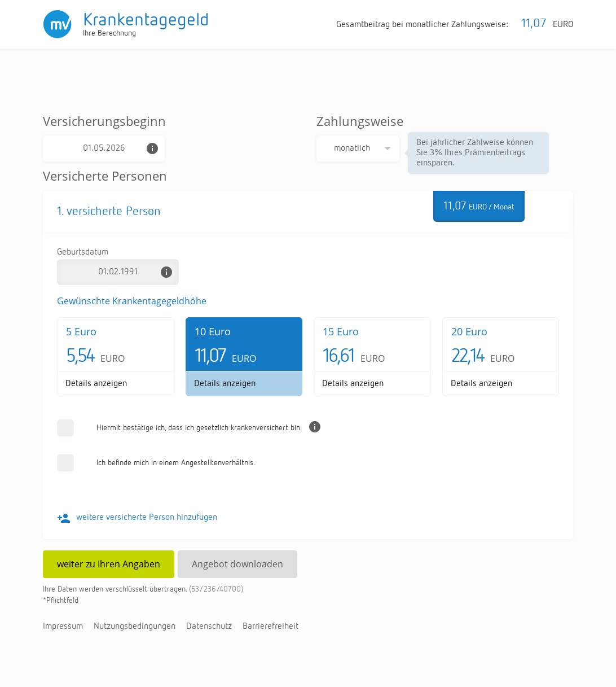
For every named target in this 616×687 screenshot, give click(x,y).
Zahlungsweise (360, 121)
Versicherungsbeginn (104, 121)
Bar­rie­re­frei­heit (270, 627)
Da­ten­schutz (209, 627)
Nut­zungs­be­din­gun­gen (135, 627)
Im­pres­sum (63, 627)
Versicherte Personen (105, 176)
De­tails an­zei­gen (96, 384)
